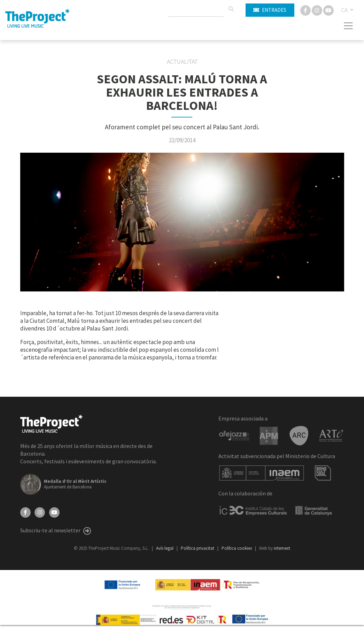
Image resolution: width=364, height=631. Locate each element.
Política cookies (237, 548)
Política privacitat (198, 548)
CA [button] (345, 10)
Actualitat (182, 62)
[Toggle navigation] (348, 26)
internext (282, 548)
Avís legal (165, 548)
